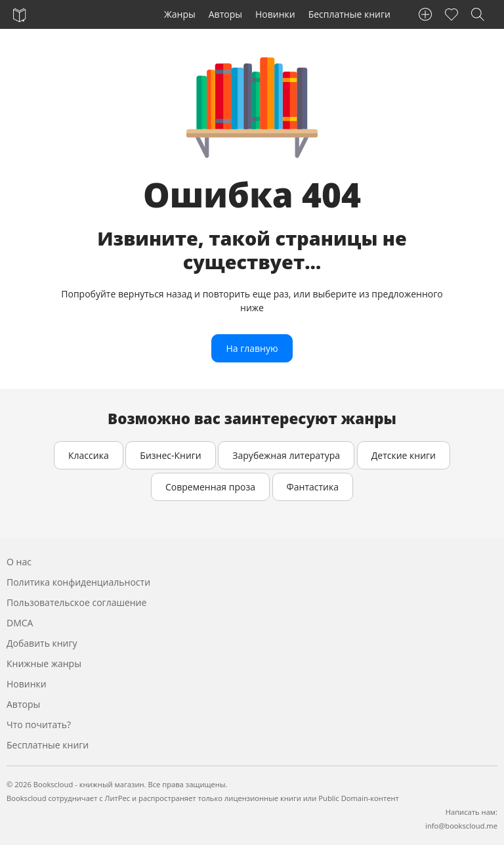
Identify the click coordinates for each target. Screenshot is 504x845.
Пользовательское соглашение (76, 602)
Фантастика (313, 487)
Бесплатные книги (349, 14)
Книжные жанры (44, 663)
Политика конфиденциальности (78, 582)
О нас (19, 562)
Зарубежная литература (286, 455)
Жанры (180, 14)
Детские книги (404, 455)
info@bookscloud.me (461, 826)
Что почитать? (39, 725)
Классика (89, 455)
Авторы (225, 14)
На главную (252, 348)
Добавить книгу (42, 643)
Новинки (275, 14)
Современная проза (210, 487)
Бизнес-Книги (170, 455)
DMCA (20, 623)
